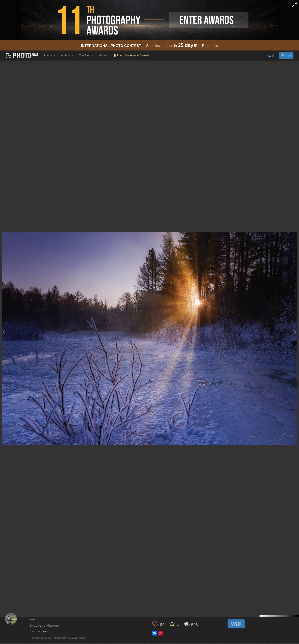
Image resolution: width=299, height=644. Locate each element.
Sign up (286, 55)
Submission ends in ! (149, 46)
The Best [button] (86, 55)
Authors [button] (67, 55)
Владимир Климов (44, 626)
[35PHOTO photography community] (21, 56)
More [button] (103, 55)
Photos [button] (49, 55)
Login (272, 56)
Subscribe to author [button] (236, 624)
